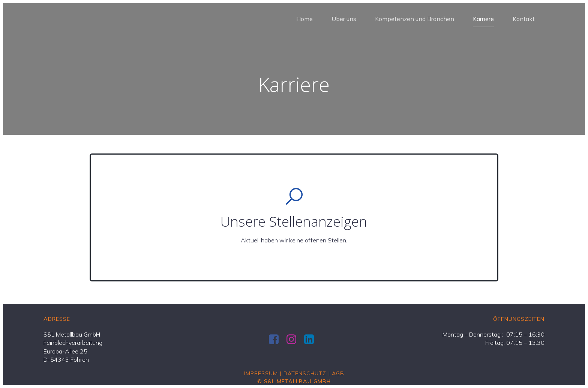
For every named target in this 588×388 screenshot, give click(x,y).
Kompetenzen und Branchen (415, 19)
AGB (338, 373)
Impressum (261, 373)
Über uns (344, 19)
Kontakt (524, 19)
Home (304, 19)
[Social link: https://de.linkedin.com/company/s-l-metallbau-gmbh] (312, 340)
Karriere (483, 19)
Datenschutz (305, 373)
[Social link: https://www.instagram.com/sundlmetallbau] (294, 340)
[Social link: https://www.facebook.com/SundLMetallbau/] (277, 340)
